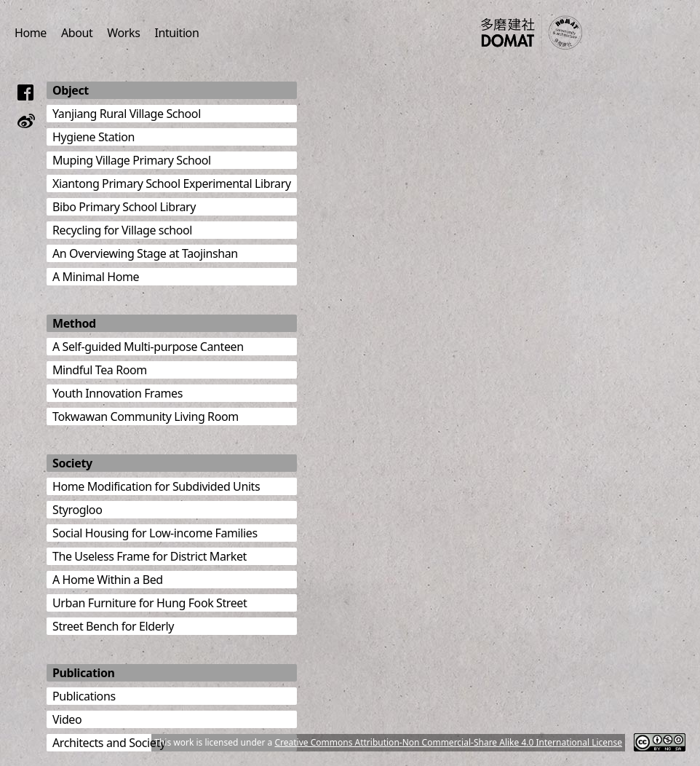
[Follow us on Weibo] (26, 121)
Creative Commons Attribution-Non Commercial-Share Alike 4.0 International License (448, 742)
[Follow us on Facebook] (26, 92)
